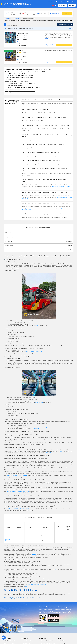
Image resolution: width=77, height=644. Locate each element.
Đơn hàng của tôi (50, 2)
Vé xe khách (6, 19)
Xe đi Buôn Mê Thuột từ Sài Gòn (11, 641)
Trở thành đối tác (71, 2)
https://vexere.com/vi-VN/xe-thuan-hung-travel (40, 427)
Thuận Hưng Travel (39, 403)
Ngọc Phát (37, 326)
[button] (47, 100)
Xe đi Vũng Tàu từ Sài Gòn (9, 643)
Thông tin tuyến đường (10, 80)
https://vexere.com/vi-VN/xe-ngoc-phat (34, 352)
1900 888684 (36, 353)
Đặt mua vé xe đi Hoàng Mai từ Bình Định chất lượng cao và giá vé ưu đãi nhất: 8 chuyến (30, 70)
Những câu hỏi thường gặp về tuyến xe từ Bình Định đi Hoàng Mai (19, 78)
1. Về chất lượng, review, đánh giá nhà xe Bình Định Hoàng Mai (21, 83)
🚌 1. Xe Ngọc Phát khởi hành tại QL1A (16, 74)
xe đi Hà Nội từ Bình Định (15, 19)
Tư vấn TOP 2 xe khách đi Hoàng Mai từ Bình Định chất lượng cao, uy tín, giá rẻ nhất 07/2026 (25, 72)
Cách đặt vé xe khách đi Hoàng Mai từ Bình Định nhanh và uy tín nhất (20, 91)
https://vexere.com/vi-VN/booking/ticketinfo (37, 584)
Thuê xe (59, 638)
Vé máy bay (42, 638)
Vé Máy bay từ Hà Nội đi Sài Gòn (46, 641)
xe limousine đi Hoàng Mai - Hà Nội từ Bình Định (17, 476)
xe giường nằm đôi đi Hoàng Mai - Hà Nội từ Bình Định (19, 509)
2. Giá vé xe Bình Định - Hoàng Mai (15, 85)
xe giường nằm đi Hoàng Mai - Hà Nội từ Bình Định (18, 491)
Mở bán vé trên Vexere (61, 2)
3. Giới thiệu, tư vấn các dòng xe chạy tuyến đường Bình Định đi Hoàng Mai (24, 87)
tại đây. (26, 587)
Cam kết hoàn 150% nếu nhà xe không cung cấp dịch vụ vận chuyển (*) (22, 4)
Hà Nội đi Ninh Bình (61, 641)
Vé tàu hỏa (24, 638)
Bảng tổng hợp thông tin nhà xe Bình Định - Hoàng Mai (17, 89)
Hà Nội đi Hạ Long (61, 643)
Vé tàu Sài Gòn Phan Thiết (27, 643)
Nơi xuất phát (11, 13)
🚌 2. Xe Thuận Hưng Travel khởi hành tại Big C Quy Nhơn (21, 76)
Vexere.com (30, 439)
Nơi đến (26, 13)
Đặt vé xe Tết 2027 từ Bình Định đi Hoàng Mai (15, 93)
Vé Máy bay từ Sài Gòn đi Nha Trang (47, 643)
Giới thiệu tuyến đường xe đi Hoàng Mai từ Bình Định (16, 81)
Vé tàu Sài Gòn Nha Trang (27, 641)
